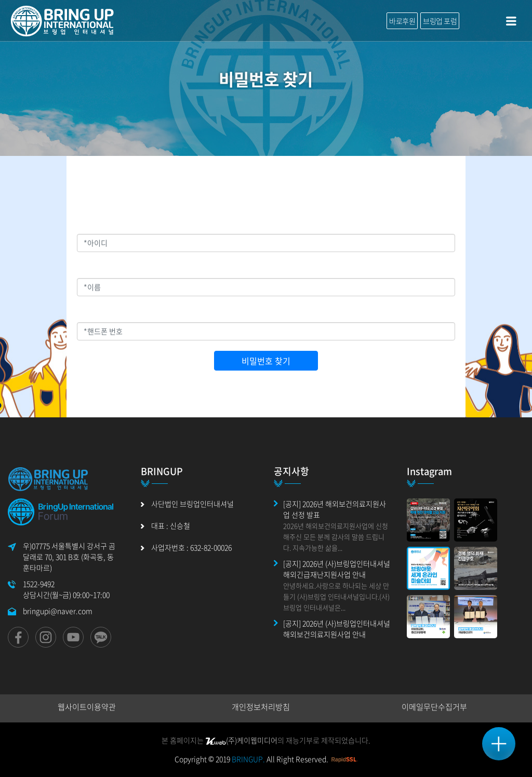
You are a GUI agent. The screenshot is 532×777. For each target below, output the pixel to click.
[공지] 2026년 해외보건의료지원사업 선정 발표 (335, 509)
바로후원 (402, 21)
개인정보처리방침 (261, 707)
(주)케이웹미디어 (241, 740)
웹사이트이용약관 (87, 707)
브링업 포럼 (440, 21)
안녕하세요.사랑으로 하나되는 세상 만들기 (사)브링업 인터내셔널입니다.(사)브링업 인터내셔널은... (336, 596)
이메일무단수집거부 (434, 707)
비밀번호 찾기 (266, 361)
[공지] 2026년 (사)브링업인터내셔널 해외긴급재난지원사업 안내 (337, 569)
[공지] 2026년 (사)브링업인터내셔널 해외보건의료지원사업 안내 (337, 629)
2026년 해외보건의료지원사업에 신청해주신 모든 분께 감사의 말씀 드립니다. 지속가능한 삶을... (336, 537)
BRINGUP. (248, 759)
